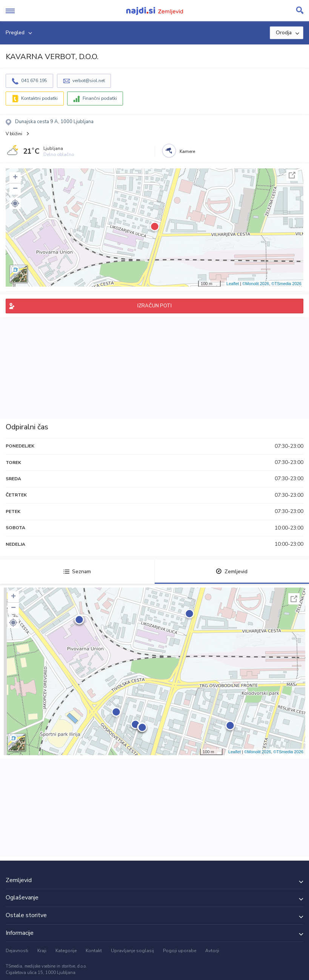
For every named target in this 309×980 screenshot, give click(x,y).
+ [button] (15, 178)
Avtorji (212, 951)
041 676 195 (34, 81)
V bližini (14, 134)
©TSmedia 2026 (286, 284)
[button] (15, 203)
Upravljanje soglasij (132, 951)
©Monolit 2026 (256, 284)
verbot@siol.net (89, 81)
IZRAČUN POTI (154, 306)
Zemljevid (232, 572)
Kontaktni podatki (39, 98)
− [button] (15, 189)
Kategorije (66, 951)
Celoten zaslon (292, 175)
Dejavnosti (17, 951)
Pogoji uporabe (180, 951)
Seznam (77, 572)
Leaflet (233, 284)
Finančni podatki (100, 98)
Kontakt (94, 951)
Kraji (42, 951)
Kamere (187, 151)
